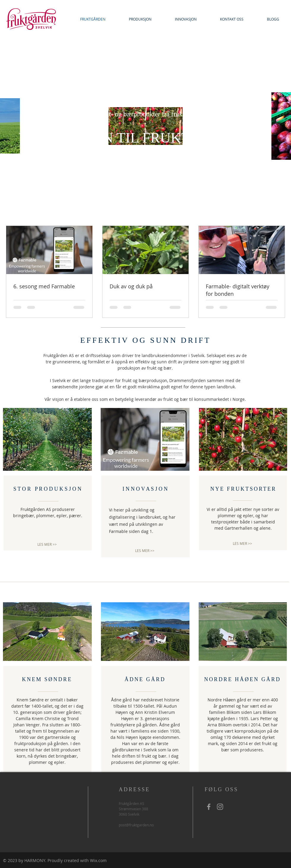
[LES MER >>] (47, 544)
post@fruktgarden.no (136, 825)
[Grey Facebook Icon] (209, 807)
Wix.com (98, 860)
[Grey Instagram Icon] (220, 807)
